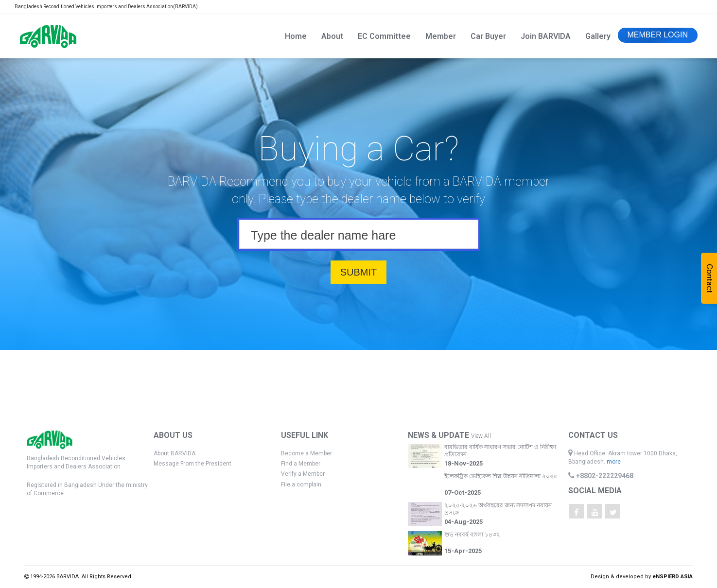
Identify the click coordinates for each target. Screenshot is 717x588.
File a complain (301, 484)
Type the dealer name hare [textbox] (324, 235)
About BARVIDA (175, 453)
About (332, 36)
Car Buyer (488, 36)
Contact (710, 278)
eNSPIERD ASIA (673, 577)
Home (296, 36)
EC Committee (384, 36)
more (614, 462)
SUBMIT (359, 272)
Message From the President (192, 464)
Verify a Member (303, 474)
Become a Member (306, 453)
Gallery (598, 36)
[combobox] (359, 234)
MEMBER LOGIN (658, 35)
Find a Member (301, 464)
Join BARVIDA (546, 36)
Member (441, 36)
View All (481, 436)
